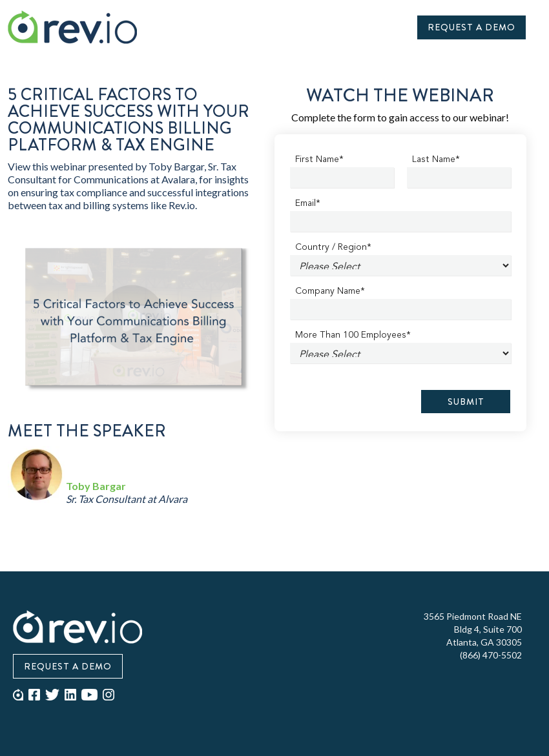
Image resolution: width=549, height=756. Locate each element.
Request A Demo (471, 27)
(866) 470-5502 (491, 655)
